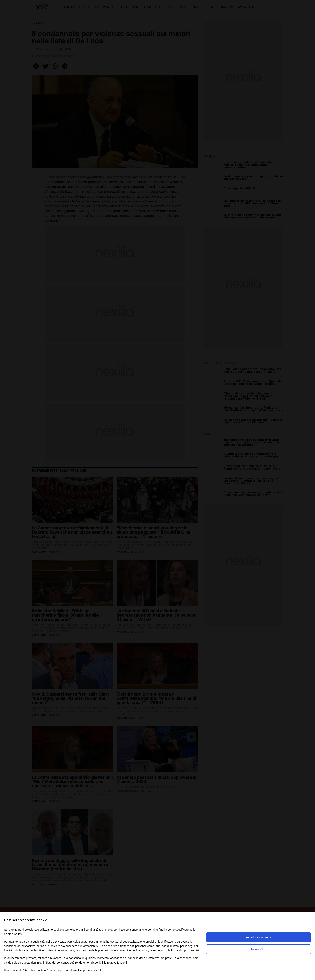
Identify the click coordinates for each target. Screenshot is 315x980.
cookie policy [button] (13, 934)
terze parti (66, 942)
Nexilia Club (259, 949)
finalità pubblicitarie (16, 950)
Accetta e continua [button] (259, 937)
